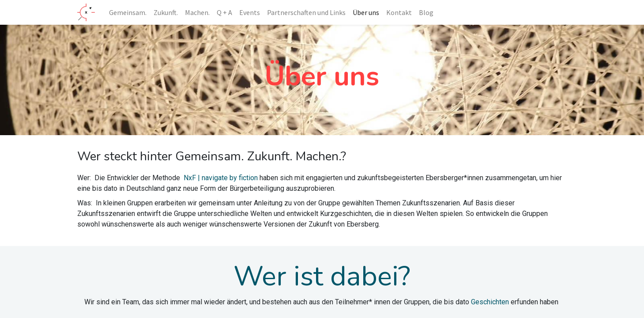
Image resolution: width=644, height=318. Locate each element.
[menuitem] (128, 12)
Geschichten (490, 302)
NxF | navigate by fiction (221, 178)
